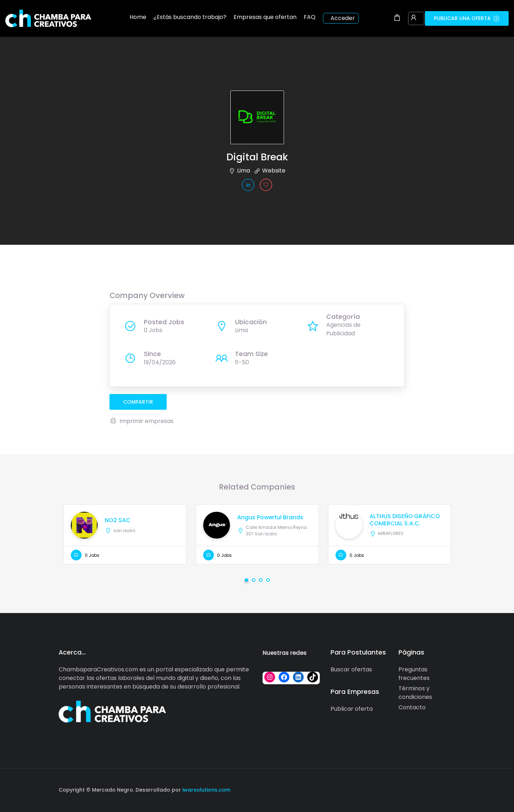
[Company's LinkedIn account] (248, 185)
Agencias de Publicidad (343, 329)
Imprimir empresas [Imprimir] (141, 421)
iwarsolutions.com (206, 790)
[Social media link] (449, 789)
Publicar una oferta (467, 18)
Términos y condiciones (415, 693)
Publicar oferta (352, 709)
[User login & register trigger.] (413, 18)
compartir (138, 402)
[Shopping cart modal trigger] (397, 18)
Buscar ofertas (351, 669)
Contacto (412, 707)
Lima (244, 171)
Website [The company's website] (274, 171)
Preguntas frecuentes (414, 674)
